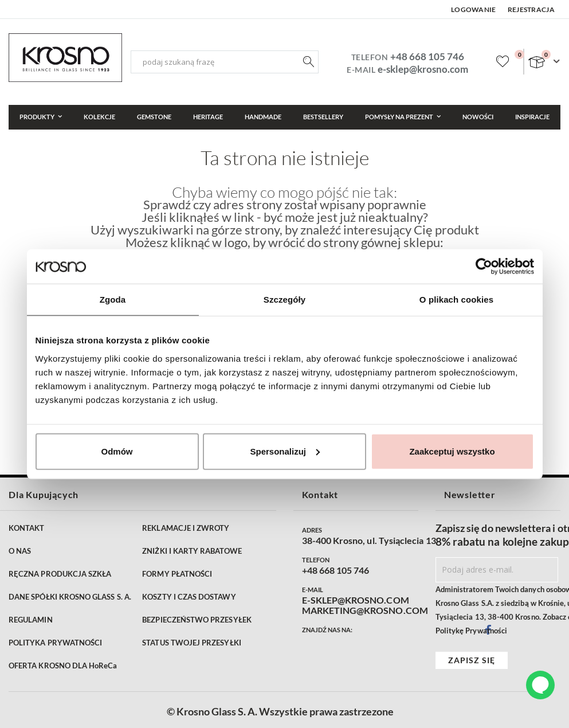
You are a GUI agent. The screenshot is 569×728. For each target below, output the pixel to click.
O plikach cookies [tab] (456, 300)
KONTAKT (26, 528)
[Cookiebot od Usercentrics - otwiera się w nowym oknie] (484, 267)
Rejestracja (531, 9)
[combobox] (225, 62)
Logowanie (474, 9)
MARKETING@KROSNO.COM (365, 610)
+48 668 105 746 (427, 56)
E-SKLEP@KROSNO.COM (356, 600)
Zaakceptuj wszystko (452, 451)
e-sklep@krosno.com (423, 69)
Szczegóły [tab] (284, 300)
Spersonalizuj (285, 451)
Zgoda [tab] (113, 300)
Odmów (117, 451)
